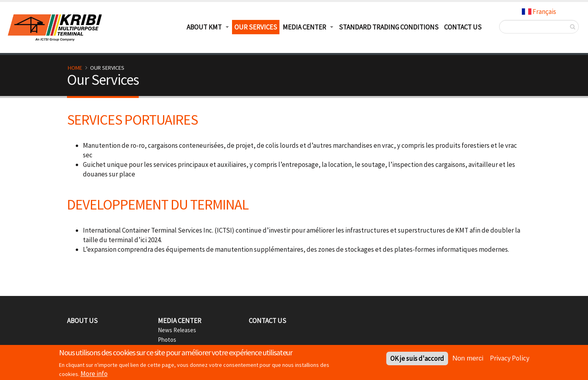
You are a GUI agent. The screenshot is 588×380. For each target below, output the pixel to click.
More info (94, 374)
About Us (82, 321)
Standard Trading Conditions (389, 27)
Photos (167, 340)
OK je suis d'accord (417, 360)
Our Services (256, 27)
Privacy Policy (510, 359)
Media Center (304, 27)
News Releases (177, 330)
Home (75, 68)
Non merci (468, 359)
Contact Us (463, 27)
